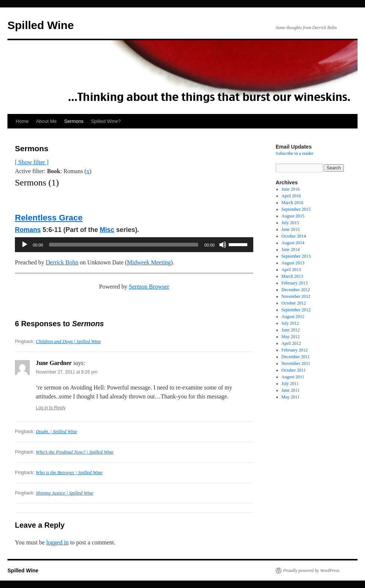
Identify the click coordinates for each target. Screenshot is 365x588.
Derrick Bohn (62, 262)
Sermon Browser (149, 287)
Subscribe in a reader (294, 153)
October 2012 (294, 303)
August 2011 (293, 377)
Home (22, 121)
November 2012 (296, 296)
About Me (47, 121)
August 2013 (293, 263)
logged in (57, 542)
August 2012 (293, 317)
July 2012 (290, 323)
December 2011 (296, 357)
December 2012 (296, 290)
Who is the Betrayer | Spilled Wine (69, 472)
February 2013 (295, 283)
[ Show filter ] (32, 162)
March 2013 (292, 276)
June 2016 (291, 189)
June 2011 (291, 390)
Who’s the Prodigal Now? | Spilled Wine (75, 452)
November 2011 (296, 363)
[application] (134, 245)
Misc (107, 230)
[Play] (25, 245)
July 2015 (290, 223)
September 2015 (296, 209)
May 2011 (291, 397)
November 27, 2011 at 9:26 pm (66, 372)
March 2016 (292, 203)
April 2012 (291, 343)
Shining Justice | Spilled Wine (65, 493)
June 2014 (291, 249)
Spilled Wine (41, 25)
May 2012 (291, 337)
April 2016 (291, 196)
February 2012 (295, 350)
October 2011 (294, 370)
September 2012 (296, 310)
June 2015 (291, 229)
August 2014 (293, 243)
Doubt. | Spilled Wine (56, 431)
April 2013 (291, 270)
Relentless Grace (49, 218)
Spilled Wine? (106, 121)
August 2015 (293, 216)
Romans (28, 230)
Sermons (74, 121)
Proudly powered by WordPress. (312, 570)
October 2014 (294, 236)
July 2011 (290, 384)
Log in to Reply (51, 408)
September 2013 (296, 256)
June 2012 (291, 330)
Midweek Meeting (149, 262)
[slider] (124, 245)
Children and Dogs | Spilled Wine (68, 341)
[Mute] (223, 245)
